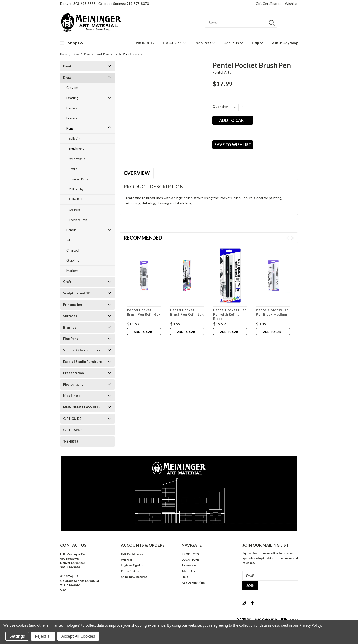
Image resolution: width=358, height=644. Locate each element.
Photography (73, 384)
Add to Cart (144, 333)
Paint (67, 66)
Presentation (74, 373)
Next (293, 239)
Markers (72, 271)
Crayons (72, 88)
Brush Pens (102, 54)
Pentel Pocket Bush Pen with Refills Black (230, 315)
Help (258, 43)
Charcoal (73, 250)
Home (64, 54)
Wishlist (291, 4)
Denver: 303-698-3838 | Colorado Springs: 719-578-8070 (104, 4)
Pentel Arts (222, 72)
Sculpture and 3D (77, 293)
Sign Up (138, 565)
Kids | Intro (72, 396)
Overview (137, 174)
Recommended (143, 238)
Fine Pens (71, 339)
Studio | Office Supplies (82, 350)
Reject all (43, 636)
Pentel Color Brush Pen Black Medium (272, 313)
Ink (69, 240)
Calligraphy (76, 189)
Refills (73, 169)
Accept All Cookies (78, 636)
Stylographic (77, 159)
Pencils (71, 230)
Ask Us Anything (285, 43)
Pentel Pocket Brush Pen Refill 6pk (144, 313)
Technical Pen (78, 220)
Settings (17, 636)
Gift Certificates (268, 4)
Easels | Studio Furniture (82, 362)
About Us (234, 43)
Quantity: (220, 106)
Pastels (72, 108)
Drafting (72, 98)
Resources (205, 43)
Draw (76, 54)
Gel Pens (75, 210)
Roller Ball (76, 199)
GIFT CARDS (73, 430)
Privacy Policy (310, 625)
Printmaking (73, 305)
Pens (87, 54)
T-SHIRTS (71, 441)
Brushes (70, 327)
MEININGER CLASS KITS (82, 407)
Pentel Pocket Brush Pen (129, 54)
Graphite (73, 260)
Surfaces (70, 316)
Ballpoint (75, 138)
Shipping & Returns (134, 577)
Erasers (72, 118)
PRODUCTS (145, 43)
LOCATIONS (174, 43)
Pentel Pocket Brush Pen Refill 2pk (187, 313)
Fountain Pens (78, 179)
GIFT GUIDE (72, 419)
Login (125, 565)
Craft (67, 282)
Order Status (130, 571)
